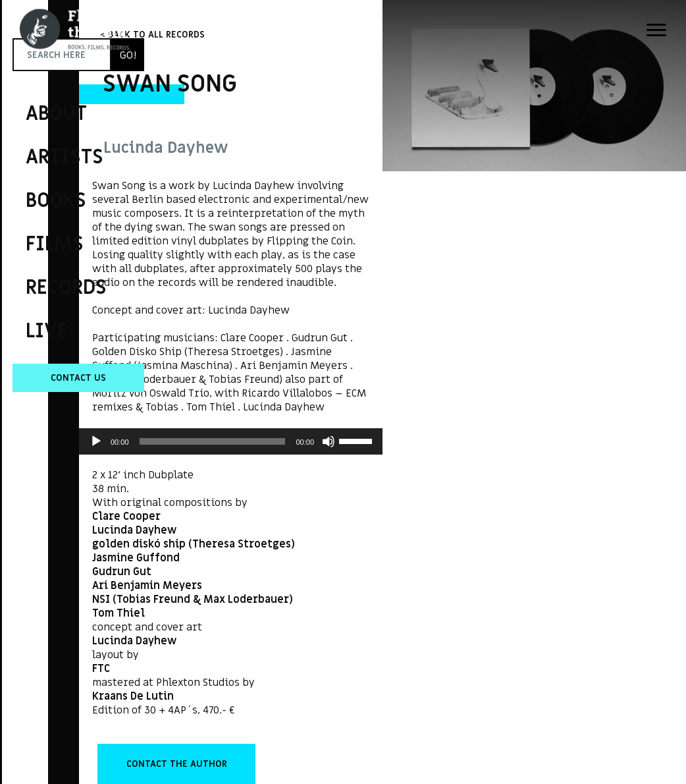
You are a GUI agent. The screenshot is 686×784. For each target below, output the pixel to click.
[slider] (213, 441)
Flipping (33, 214)
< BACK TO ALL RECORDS (152, 35)
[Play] (96, 441)
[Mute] (329, 441)
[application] (231, 441)
